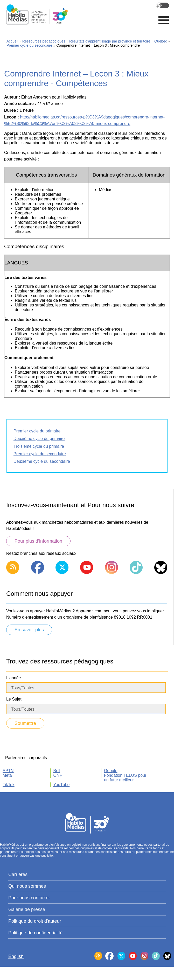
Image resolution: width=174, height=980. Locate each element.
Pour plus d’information (38, 541)
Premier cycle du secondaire (29, 45)
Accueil (12, 41)
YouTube (61, 785)
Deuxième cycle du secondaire (42, 461)
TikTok (9, 785)
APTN (8, 771)
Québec (161, 41)
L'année (13, 678)
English (162, 5)
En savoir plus (29, 630)
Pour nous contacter (29, 898)
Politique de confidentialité (35, 933)
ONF (58, 775)
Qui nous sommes (27, 886)
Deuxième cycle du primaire (39, 439)
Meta (7, 775)
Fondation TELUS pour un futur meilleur (125, 778)
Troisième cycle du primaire (39, 446)
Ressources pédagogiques (44, 41)
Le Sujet (14, 699)
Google (111, 771)
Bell (57, 771)
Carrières (18, 874)
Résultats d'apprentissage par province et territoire (110, 41)
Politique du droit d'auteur (35, 921)
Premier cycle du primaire (37, 431)
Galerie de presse (27, 909)
